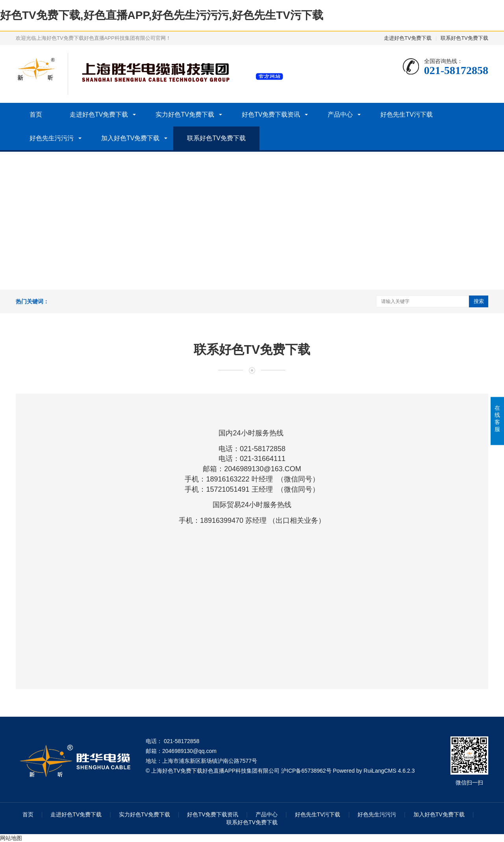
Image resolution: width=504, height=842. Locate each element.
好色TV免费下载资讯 (271, 114)
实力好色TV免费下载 (185, 114)
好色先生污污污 (52, 138)
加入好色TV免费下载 (130, 138)
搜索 (479, 301)
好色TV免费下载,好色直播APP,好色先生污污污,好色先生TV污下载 (162, 15)
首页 (36, 114)
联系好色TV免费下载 (464, 38)
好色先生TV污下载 (406, 114)
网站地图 (11, 838)
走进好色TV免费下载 (408, 38)
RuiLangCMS (380, 771)
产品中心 (340, 114)
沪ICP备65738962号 (306, 771)
